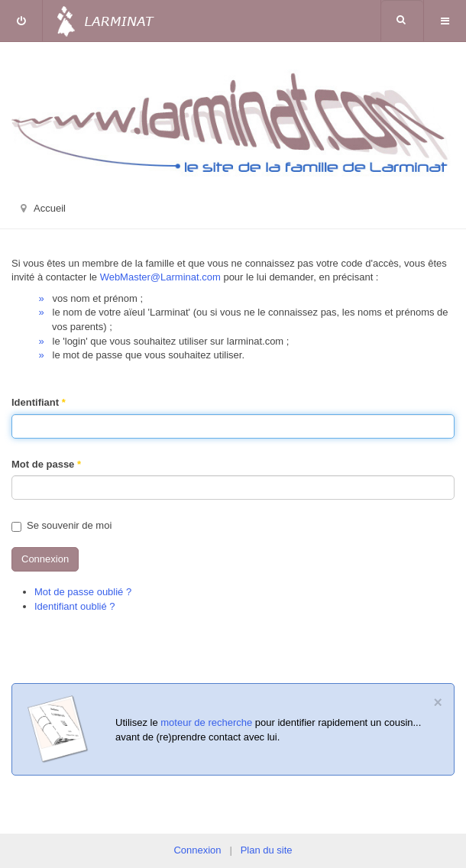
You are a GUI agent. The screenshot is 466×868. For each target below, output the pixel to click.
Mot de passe (46, 464)
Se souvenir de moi (61, 525)
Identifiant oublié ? (75, 606)
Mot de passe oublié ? (83, 592)
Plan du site (267, 850)
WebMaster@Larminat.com (160, 277)
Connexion (45, 559)
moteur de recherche (206, 722)
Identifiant (39, 402)
